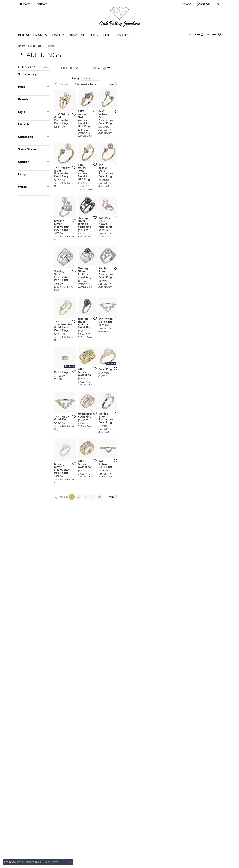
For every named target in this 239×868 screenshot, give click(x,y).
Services (121, 35)
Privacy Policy (50, 862)
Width (22, 187)
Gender (23, 162)
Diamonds (78, 35)
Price (22, 87)
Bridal (24, 35)
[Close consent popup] (70, 862)
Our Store (100, 35)
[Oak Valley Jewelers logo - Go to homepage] (120, 17)
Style (22, 112)
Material (24, 124)
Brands (40, 35)
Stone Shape (27, 149)
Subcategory (27, 74)
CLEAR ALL (45, 67)
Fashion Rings (35, 46)
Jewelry (58, 35)
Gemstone (26, 137)
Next (215, 84)
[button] (25, 4)
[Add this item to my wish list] (106, 147)
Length (23, 174)
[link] (42, 4)
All (152, 676)
